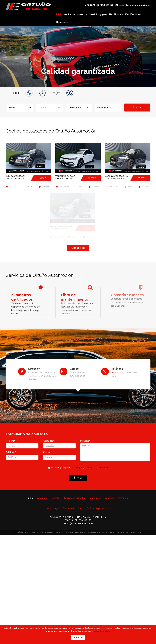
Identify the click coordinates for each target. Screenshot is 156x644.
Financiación (121, 14)
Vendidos (136, 14)
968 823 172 (93, 5)
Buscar (137, 107)
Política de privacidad (98, 508)
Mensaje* (85, 441)
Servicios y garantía (101, 14)
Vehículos (70, 14)
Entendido (78, 637)
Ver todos (78, 248)
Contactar (62, 22)
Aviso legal (53, 508)
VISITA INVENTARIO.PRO (95, 532)
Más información (102, 631)
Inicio (59, 14)
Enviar (78, 478)
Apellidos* (49, 441)
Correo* (47, 452)
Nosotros (82, 14)
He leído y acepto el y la (78, 468)
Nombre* (10, 441)
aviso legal (77, 468)
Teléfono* (11, 452)
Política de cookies (73, 508)
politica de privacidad (97, 468)
